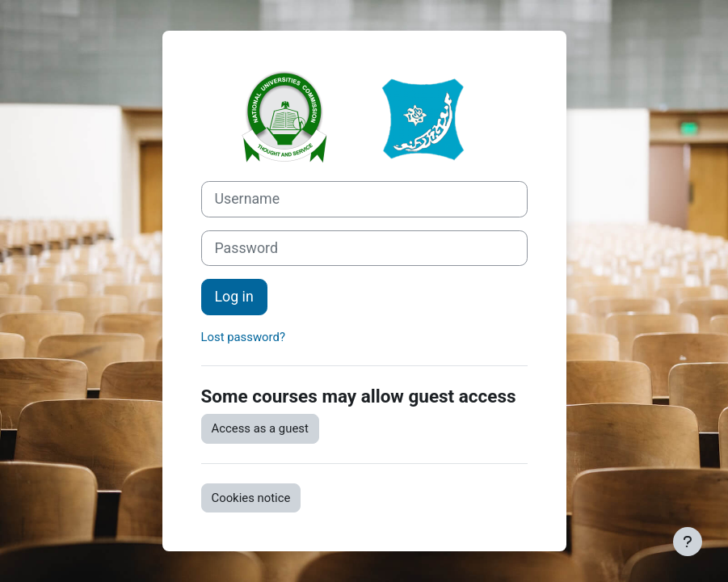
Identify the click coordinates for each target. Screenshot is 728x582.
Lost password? (243, 337)
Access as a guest (260, 428)
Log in (234, 297)
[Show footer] (688, 542)
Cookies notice (251, 498)
